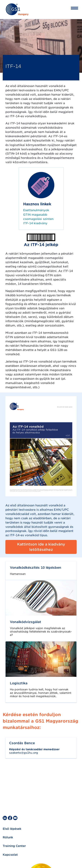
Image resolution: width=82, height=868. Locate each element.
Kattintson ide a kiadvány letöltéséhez (41, 547)
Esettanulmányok (36, 210)
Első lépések (12, 829)
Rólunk (8, 837)
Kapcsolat (10, 855)
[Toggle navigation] (72, 8)
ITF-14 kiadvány (35, 223)
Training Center (14, 846)
